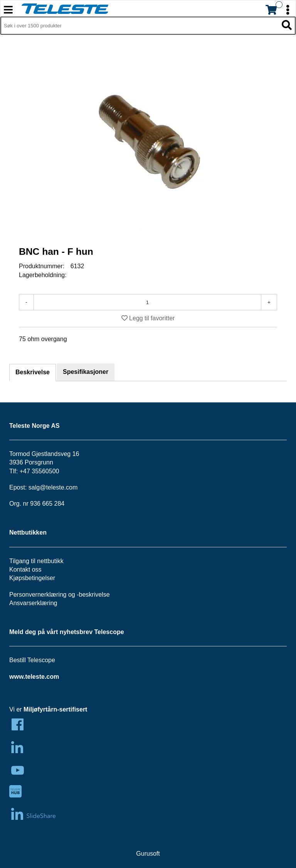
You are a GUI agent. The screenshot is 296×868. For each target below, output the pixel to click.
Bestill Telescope (32, 660)
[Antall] (147, 302)
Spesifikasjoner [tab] (86, 372)
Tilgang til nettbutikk (36, 561)
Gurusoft (148, 854)
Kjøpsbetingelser (32, 578)
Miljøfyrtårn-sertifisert (55, 709)
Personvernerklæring (38, 595)
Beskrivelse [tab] (33, 372)
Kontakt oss (25, 569)
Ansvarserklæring (33, 603)
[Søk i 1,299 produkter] (139, 26)
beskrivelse (94, 595)
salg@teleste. (47, 487)
